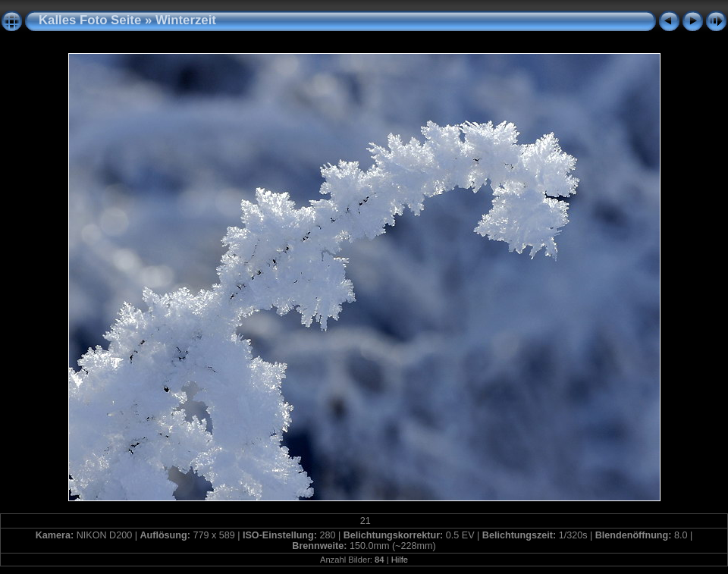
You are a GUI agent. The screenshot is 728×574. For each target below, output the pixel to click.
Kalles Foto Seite (90, 20)
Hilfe (400, 560)
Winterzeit (186, 20)
